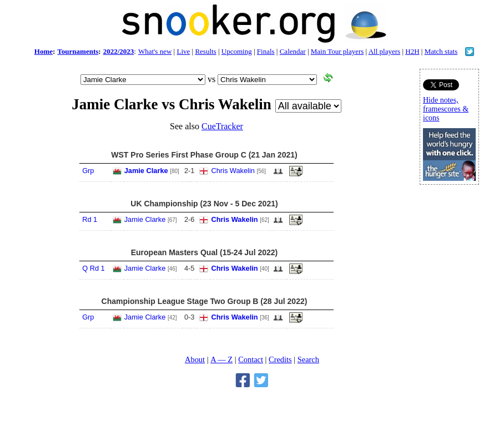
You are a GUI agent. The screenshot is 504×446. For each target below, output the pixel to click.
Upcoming (237, 51)
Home (44, 51)
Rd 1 (90, 219)
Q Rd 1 (94, 268)
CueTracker (222, 126)
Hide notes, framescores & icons (446, 109)
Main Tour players (337, 51)
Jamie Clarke (146, 171)
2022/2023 (119, 51)
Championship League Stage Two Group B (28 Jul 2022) (205, 301)
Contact (251, 359)
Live (183, 51)
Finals (266, 51)
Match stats (441, 51)
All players (384, 51)
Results (205, 51)
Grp (88, 171)
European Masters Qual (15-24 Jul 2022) (205, 252)
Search (308, 359)
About (195, 359)
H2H (412, 51)
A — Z (221, 359)
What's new (155, 51)
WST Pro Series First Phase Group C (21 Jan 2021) (204, 155)
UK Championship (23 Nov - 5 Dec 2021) (204, 204)
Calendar (293, 51)
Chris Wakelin (233, 171)
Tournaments (78, 51)
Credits (280, 359)
